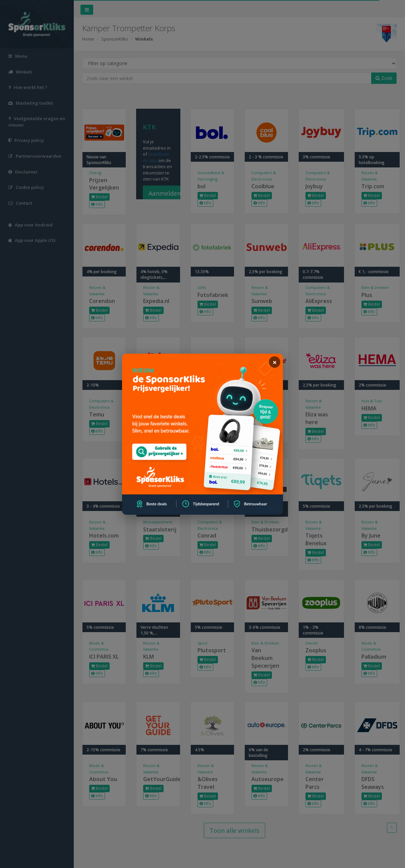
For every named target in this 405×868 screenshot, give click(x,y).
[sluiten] (275, 362)
